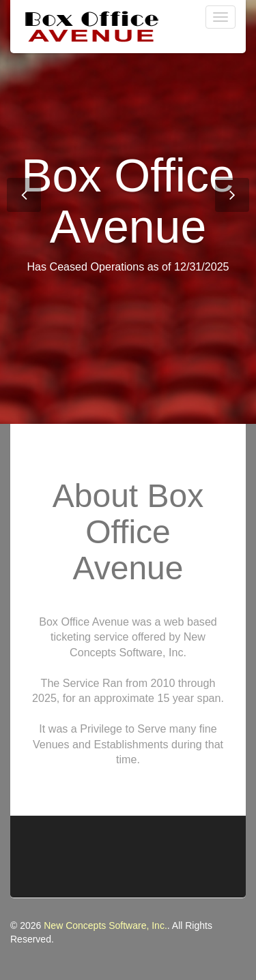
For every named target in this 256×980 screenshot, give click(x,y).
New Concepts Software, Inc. (105, 925)
